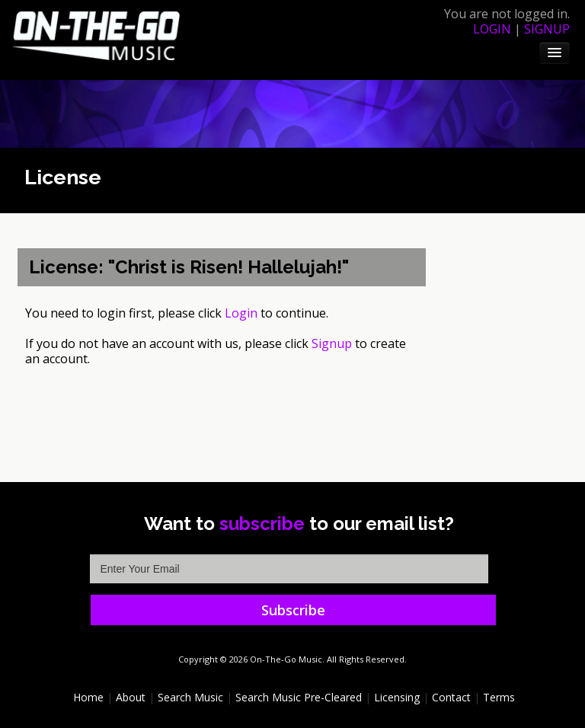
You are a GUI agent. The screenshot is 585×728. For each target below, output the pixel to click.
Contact (451, 697)
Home (88, 697)
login (492, 29)
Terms (499, 697)
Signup (332, 343)
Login (241, 313)
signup (547, 29)
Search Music (190, 697)
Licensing (397, 697)
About (131, 697)
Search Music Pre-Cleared (299, 697)
